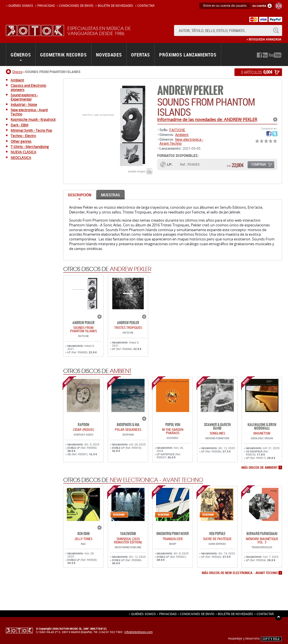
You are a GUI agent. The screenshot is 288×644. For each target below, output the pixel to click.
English (279, 6)
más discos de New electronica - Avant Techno (240, 573)
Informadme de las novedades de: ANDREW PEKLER (207, 119)
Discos (17, 72)
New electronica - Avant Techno (181, 141)
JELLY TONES (83, 539)
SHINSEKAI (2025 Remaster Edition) (128, 540)
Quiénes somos (21, 5)
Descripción (80, 195)
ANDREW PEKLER (190, 91)
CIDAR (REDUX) (84, 429)
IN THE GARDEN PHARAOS (173, 431)
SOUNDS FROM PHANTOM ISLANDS (84, 329)
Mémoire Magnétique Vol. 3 (262, 540)
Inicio (9, 72)
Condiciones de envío (197, 614)
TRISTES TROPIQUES (128, 327)
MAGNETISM (262, 433)
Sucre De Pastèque (217, 539)
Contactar (146, 5)
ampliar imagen (137, 171)
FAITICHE (177, 130)
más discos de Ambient (260, 468)
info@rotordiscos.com (139, 632)
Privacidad (46, 5)
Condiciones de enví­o (76, 5)
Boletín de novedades (115, 5)
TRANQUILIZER (173, 539)
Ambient (182, 135)
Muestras (110, 195)
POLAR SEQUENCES (128, 429)
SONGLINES (217, 433)
